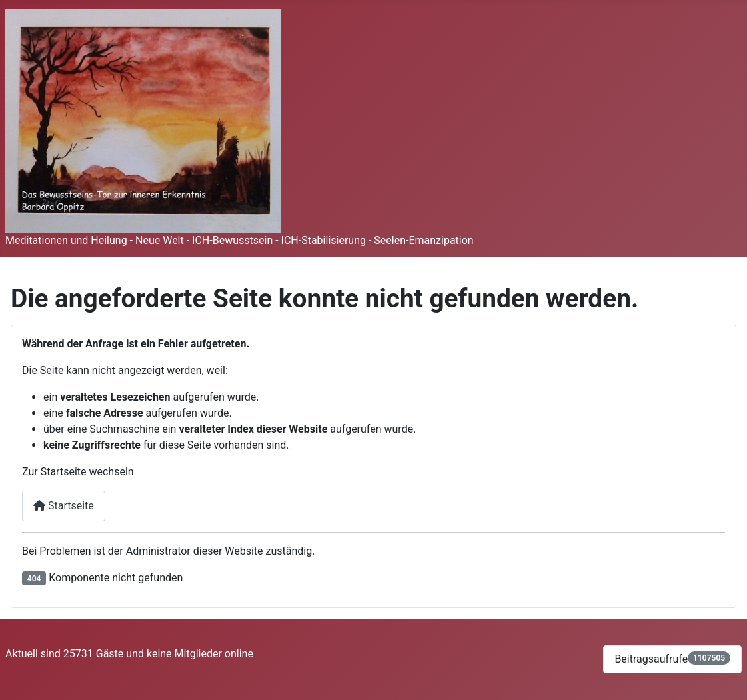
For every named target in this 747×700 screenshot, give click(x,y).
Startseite (64, 506)
